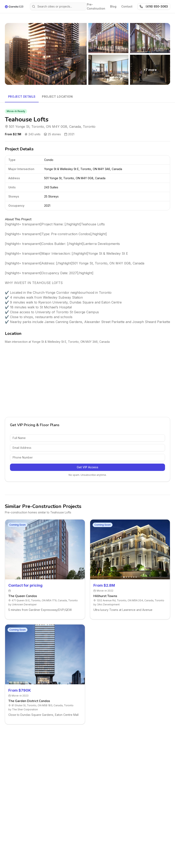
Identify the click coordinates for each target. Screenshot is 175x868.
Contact (127, 6)
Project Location (57, 97)
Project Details (22, 97)
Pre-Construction (96, 6)
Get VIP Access (87, 467)
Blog (113, 6)
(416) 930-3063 (154, 6)
